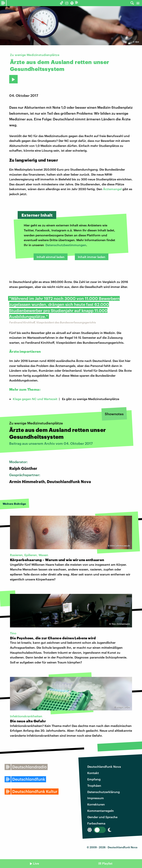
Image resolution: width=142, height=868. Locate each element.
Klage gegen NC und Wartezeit (35, 399)
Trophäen (94, 785)
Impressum (96, 798)
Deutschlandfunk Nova (104, 766)
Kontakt (93, 773)
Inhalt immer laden (92, 257)
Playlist (107, 863)
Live (36, 863)
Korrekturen (96, 804)
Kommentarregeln (101, 811)
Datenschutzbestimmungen (66, 245)
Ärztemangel (112, 189)
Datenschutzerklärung (104, 792)
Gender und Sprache (102, 817)
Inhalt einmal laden (51, 257)
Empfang (94, 779)
